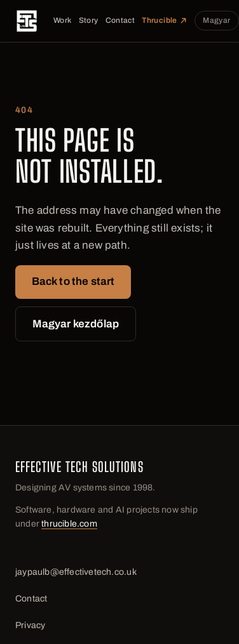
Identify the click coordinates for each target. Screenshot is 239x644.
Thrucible (164, 20)
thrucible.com (69, 524)
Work (62, 20)
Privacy (30, 625)
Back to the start (73, 281)
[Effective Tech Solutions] (27, 21)
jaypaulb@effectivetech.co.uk (76, 572)
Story (89, 20)
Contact (120, 20)
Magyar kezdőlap (76, 324)
